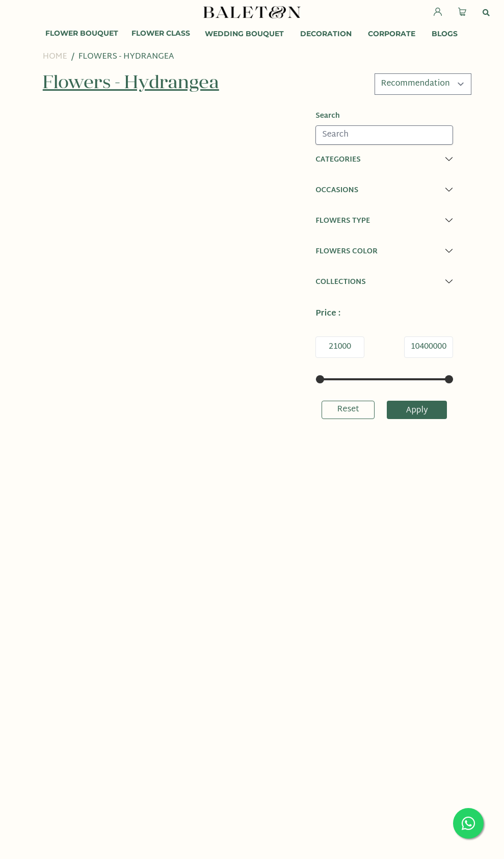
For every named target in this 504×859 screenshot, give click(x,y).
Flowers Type (343, 221)
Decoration (326, 34)
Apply (417, 411)
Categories (338, 160)
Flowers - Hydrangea (126, 57)
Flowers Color (347, 252)
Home (55, 57)
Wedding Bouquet (244, 34)
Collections (340, 282)
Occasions (337, 190)
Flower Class (161, 33)
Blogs (445, 34)
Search (328, 116)
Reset (348, 410)
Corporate (392, 34)
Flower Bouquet (82, 33)
